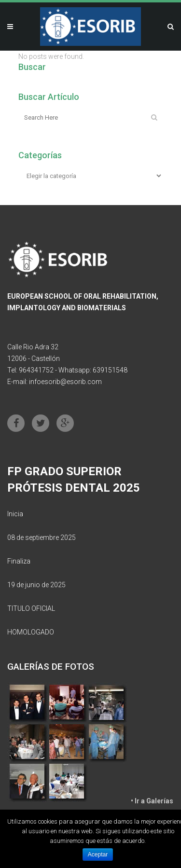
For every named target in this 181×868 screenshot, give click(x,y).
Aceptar (98, 854)
